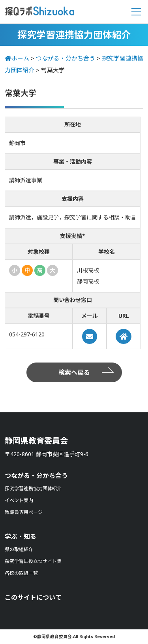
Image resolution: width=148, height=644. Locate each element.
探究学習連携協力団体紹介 (33, 488)
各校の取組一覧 (21, 573)
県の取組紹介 (19, 549)
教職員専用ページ (24, 512)
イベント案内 (19, 500)
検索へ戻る (74, 372)
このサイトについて (33, 597)
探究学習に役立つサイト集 (33, 561)
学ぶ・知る (21, 536)
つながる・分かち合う (36, 476)
